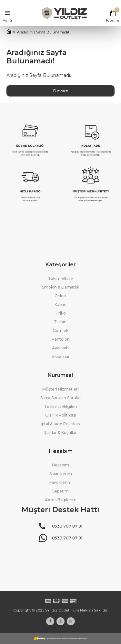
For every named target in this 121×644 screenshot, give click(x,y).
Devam (61, 91)
